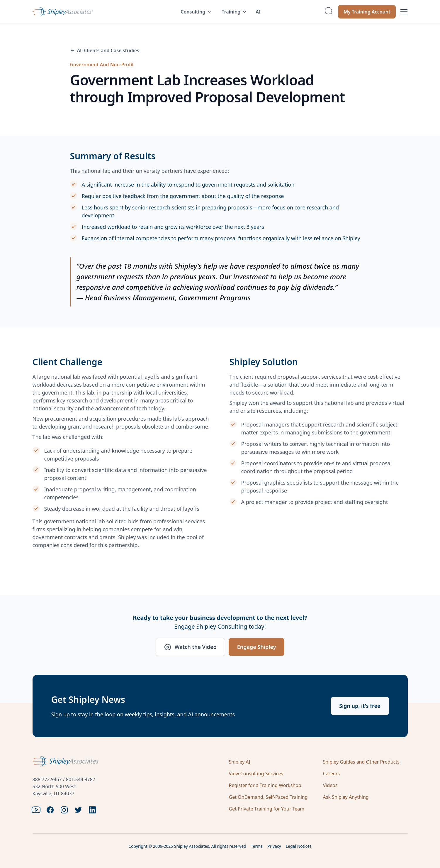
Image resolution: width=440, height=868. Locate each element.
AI (258, 12)
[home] (81, 12)
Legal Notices (299, 846)
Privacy (274, 846)
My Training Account (367, 12)
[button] (196, 12)
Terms (257, 846)
